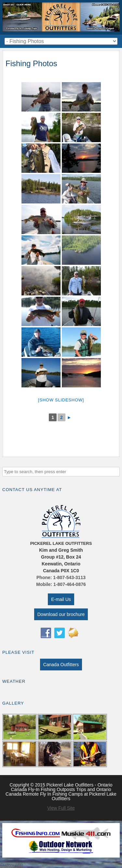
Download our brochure (61, 614)
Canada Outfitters (61, 665)
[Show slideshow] (61, 400)
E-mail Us (61, 599)
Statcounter (12, 865)
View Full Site (61, 808)
